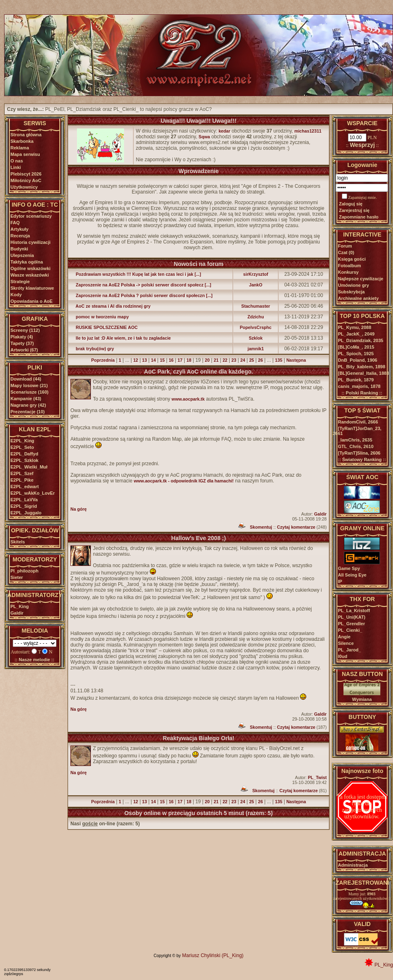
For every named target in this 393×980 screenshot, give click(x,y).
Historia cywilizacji (31, 242)
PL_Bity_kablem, (362, 367)
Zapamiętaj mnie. (363, 197)
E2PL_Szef (22, 473)
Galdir (17, 613)
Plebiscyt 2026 (26, 174)
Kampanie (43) (26, 399)
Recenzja (20, 236)
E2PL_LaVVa (24, 500)
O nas (17, 161)
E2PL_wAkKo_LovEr (33, 493)
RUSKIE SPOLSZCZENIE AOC (104, 327)
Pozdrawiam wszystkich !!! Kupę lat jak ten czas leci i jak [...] (136, 274)
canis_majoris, (359, 386)
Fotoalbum (350, 266)
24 (243, 360)
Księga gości (352, 259)
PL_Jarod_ (350, 650)
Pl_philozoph (25, 571)
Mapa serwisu (25, 154)
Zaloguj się (351, 204)
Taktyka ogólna (27, 262)
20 (207, 360)
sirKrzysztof (256, 274)
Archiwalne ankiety (359, 298)
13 (145, 360)
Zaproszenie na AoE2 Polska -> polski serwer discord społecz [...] (141, 285)
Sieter (17, 577)
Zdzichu (255, 317)
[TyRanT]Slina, (359, 453)
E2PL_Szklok (25, 460)
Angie (344, 637)
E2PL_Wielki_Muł (29, 467)
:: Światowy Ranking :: (362, 460)
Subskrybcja (351, 292)
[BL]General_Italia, (364, 373)
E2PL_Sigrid (24, 506)
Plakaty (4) (22, 337)
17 (180, 360)
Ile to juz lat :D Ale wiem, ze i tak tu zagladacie (121, 338)
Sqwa (204, 137)
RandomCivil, (358, 422)
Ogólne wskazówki (31, 268)
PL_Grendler (352, 624)
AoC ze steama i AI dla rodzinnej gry (111, 306)
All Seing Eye (352, 575)
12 (136, 360)
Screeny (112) (25, 330)
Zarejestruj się (354, 210)
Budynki (19, 249)
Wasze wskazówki (30, 275)
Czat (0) (346, 252)
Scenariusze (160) (30, 392)
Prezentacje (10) (28, 412)
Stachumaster (255, 306)
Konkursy (349, 272)
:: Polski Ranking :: (362, 393)
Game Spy (349, 568)
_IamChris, (355, 440)
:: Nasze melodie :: (34, 660)
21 (216, 360)
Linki (16, 167)
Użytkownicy (24, 187)
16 (171, 360)
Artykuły (20, 229)
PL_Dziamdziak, (361, 340)
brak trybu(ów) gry (92, 349)
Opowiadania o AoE (32, 301)
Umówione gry (354, 285)
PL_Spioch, (356, 354)
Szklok (256, 338)
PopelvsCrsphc (256, 327)
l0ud (343, 656)
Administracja (353, 865)
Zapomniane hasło (359, 217)
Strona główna (26, 135)
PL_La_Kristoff (354, 611)
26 (260, 360)
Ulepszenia (22, 255)
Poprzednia (103, 360)
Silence (346, 643)
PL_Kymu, (355, 327)
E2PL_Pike (22, 480)
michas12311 (308, 131)
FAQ (15, 223)
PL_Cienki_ (350, 630)
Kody (16, 295)
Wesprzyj (362, 145)
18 (189, 360)
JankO (256, 285)
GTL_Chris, (356, 446)
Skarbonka (22, 141)
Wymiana (362, 699)
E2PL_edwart (25, 487)
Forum (345, 246)
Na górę (79, 509)
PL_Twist (317, 777)
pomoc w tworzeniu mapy (100, 317)
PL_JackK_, (356, 334)
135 (279, 360)
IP (340, 581)
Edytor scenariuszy (31, 216)
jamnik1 (256, 349)
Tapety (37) (22, 343)
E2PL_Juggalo (26, 513)
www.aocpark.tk (188, 399)
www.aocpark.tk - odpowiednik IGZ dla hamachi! (184, 481)
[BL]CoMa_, (356, 347)
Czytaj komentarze (296, 527)
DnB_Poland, (358, 360)
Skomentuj (261, 527)
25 (252, 360)
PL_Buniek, (356, 380)
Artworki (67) (24, 350)
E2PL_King (23, 441)
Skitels (18, 542)
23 (234, 360)
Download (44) (26, 379)
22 (225, 360)
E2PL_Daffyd (25, 454)
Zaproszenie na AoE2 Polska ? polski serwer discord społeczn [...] (141, 295)
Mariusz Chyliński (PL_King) (213, 955)
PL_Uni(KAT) (352, 617)
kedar (224, 131)
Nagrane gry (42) (28, 405)
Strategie (20, 282)
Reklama (20, 148)
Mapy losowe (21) (29, 385)
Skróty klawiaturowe (32, 288)
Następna (296, 360)
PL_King (20, 606)
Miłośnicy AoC (26, 180)
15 (162, 360)
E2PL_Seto (22, 447)
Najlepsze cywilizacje (361, 279)
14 (154, 360)
